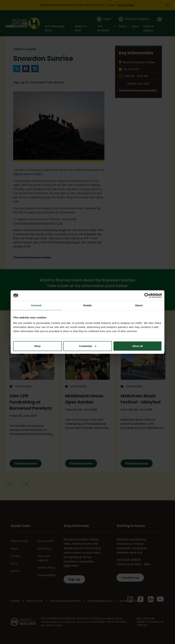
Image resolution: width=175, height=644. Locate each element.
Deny (38, 346)
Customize (88, 346)
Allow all (137, 346)
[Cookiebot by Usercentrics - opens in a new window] (147, 296)
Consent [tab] (36, 305)
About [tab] (139, 305)
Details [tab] (87, 305)
